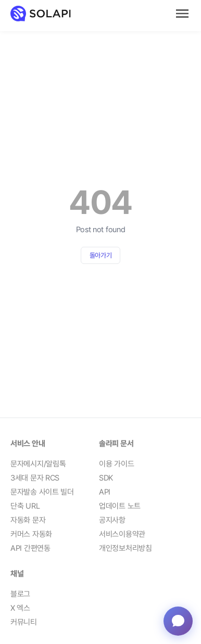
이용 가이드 (116, 464)
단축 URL (25, 506)
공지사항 (112, 520)
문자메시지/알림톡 (38, 464)
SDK (106, 478)
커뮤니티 (24, 622)
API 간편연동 (30, 548)
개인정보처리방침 (125, 548)
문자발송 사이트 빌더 (42, 492)
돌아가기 (101, 255)
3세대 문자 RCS (35, 478)
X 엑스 (20, 608)
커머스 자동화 (31, 534)
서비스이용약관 (122, 534)
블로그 (20, 594)
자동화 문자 (28, 520)
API (105, 492)
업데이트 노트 (120, 506)
